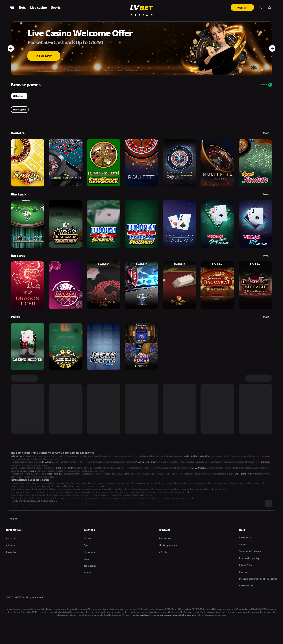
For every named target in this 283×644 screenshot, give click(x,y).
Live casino (38, 7)
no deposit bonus (29, 471)
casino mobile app (56, 474)
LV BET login (48, 462)
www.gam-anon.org (160, 615)
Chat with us (245, 538)
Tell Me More (44, 56)
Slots (22, 7)
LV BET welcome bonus (145, 462)
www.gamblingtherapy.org (182, 615)
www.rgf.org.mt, (144, 615)
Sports (56, 7)
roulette (186, 456)
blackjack (195, 456)
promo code (266, 462)
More (266, 133)
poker (211, 456)
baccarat (204, 456)
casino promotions (64, 468)
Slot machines (17, 456)
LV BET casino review (244, 474)
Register (242, 7)
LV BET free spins (199, 468)
